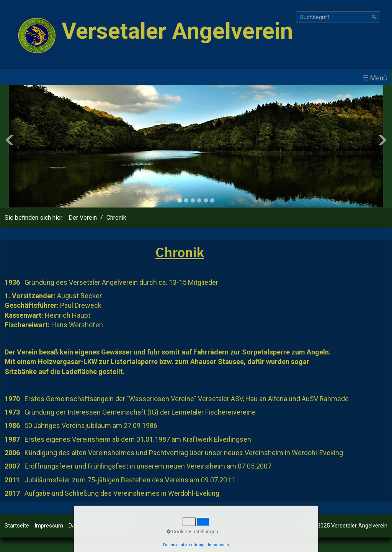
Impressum (49, 526)
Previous (10, 140)
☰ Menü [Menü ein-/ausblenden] (375, 78)
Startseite (17, 526)
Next (382, 140)
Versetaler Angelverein (177, 31)
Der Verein (83, 218)
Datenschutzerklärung (96, 526)
